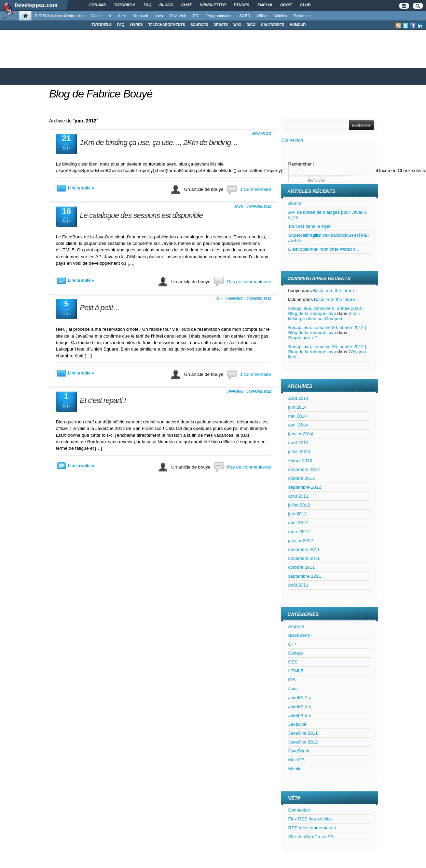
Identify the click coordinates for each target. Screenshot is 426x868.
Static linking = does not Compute (324, 316)
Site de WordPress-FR (311, 837)
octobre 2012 (302, 478)
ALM (122, 16)
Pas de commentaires (249, 282)
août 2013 (298, 443)
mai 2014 (298, 416)
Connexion (292, 140)
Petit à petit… (100, 308)
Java (159, 16)
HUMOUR (298, 25)
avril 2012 (298, 523)
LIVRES (136, 25)
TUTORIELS (102, 25)
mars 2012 (299, 532)
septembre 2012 (305, 487)
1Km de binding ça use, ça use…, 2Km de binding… (159, 142)
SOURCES (199, 25)
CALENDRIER (273, 25)
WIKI (237, 25)
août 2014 (298, 398)
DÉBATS (221, 25)
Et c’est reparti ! (103, 400)
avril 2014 (298, 425)
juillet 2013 (299, 452)
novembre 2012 (304, 469)
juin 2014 (298, 407)
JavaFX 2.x (262, 134)
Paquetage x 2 (303, 338)
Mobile (295, 769)
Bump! (295, 203)
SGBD (245, 16)
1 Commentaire (255, 189)
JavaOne (235, 299)
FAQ (121, 25)
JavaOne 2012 (259, 206)
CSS (293, 662)
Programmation (219, 16)
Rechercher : (301, 164)
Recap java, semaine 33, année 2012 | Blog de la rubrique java (327, 349)
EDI (196, 16)
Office (262, 16)
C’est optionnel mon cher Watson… (324, 249)
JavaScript (299, 751)
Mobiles (280, 16)
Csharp (296, 653)
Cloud (95, 16)
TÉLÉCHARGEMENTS (167, 25)
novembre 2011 (304, 558)
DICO (251, 25)
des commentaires (312, 828)
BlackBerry (299, 635)
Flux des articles (310, 819)
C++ (220, 299)
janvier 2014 (301, 434)
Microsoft (140, 16)
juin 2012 (298, 514)
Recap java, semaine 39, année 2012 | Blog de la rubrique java (327, 330)
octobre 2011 (302, 567)
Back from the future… (336, 291)
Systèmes (302, 16)
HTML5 (296, 671)
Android (296, 626)
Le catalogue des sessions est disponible (141, 215)
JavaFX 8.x (300, 715)
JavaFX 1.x (300, 698)
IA (109, 16)
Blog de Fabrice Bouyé (101, 94)
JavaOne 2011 (303, 733)
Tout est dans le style (310, 226)
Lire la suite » (81, 188)
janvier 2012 (301, 541)
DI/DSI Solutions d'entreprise (59, 16)
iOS (292, 680)
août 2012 (298, 496)
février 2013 (300, 461)
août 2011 (298, 585)
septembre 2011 (305, 576)
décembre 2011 (304, 549)
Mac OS (297, 760)
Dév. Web (178, 16)
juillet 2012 (299, 505)
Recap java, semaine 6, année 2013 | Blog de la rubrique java (326, 311)
